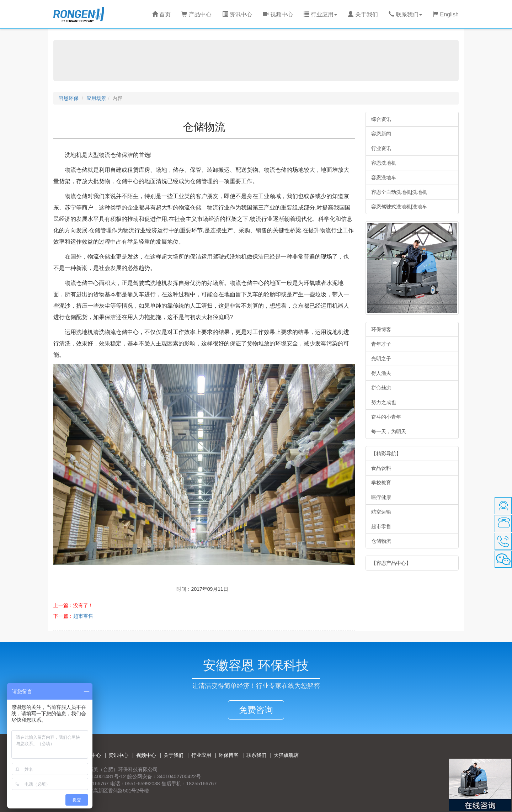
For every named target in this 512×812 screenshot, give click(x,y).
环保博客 (381, 329)
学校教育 (381, 483)
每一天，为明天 (389, 431)
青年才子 (381, 344)
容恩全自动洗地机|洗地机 (399, 192)
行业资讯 (381, 148)
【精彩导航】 (386, 453)
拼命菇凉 (381, 388)
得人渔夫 (381, 373)
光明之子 (381, 359)
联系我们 (256, 755)
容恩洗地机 (384, 163)
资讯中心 (237, 14)
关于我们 (363, 14)
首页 (161, 14)
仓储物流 (381, 541)
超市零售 (83, 616)
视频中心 (278, 14)
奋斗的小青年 (386, 417)
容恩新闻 (381, 134)
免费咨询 (256, 710)
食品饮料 (381, 468)
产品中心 (196, 14)
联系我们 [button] (405, 14)
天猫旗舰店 (286, 755)
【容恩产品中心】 (391, 563)
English (446, 14)
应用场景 (96, 98)
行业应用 (201, 755)
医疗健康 (381, 497)
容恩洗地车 (384, 177)
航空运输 (381, 512)
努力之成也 (384, 402)
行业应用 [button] (320, 14)
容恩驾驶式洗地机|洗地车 (399, 207)
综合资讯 (381, 119)
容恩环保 (69, 98)
